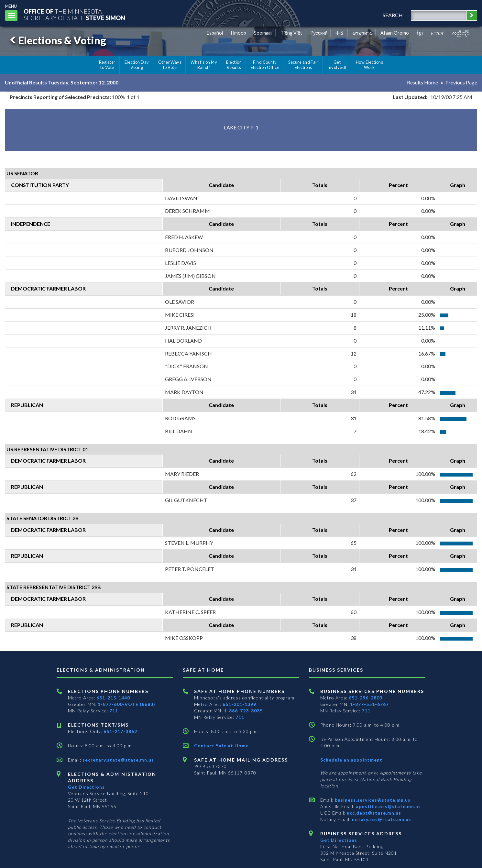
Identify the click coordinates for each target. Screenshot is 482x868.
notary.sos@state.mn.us (381, 819)
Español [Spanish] (215, 33)
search (393, 15)
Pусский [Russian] (319, 33)
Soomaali (263, 33)
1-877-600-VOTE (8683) (126, 704)
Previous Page (461, 82)
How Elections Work (369, 65)
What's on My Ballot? (204, 65)
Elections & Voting (57, 40)
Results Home (422, 82)
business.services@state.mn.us (372, 800)
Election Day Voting (137, 65)
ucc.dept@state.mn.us (373, 813)
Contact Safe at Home (221, 746)
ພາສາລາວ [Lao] (363, 33)
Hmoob (239, 33)
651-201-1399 (239, 704)
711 (114, 711)
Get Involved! (337, 65)
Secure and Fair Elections (303, 65)
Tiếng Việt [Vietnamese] (291, 33)
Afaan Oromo (395, 33)
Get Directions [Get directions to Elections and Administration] (86, 787)
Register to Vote (107, 65)
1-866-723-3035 (243, 711)
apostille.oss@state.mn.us (388, 806)
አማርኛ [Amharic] (437, 33)
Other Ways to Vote (170, 65)
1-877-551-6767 (369, 704)
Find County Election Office (265, 65)
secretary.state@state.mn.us (118, 760)
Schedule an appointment (351, 760)
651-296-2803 (366, 698)
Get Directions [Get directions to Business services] (339, 840)
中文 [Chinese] (340, 33)
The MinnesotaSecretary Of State (74, 14)
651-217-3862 (120, 731)
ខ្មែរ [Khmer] (420, 33)
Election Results (234, 65)
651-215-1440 (113, 698)
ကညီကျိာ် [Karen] (461, 33)
